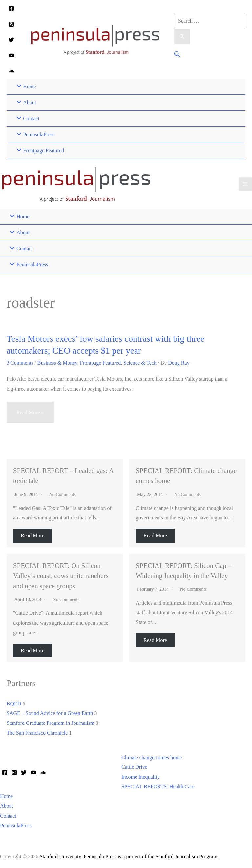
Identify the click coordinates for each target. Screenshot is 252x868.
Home (6, 796)
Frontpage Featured (100, 363)
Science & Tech (140, 363)
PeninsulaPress (16, 826)
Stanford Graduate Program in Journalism (51, 723)
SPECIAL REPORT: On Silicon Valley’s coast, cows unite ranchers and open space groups (61, 576)
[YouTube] (11, 56)
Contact (8, 816)
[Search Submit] (182, 37)
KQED (14, 704)
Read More (32, 536)
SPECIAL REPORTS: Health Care (158, 787)
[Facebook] (11, 8)
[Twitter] (11, 40)
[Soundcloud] (11, 71)
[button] (177, 55)
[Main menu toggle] (245, 184)
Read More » (30, 415)
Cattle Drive (134, 767)
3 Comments (20, 363)
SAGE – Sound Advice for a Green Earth (50, 713)
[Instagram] (11, 24)
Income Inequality (141, 777)
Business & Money (57, 363)
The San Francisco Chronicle (37, 733)
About (7, 806)
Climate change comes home (152, 757)
